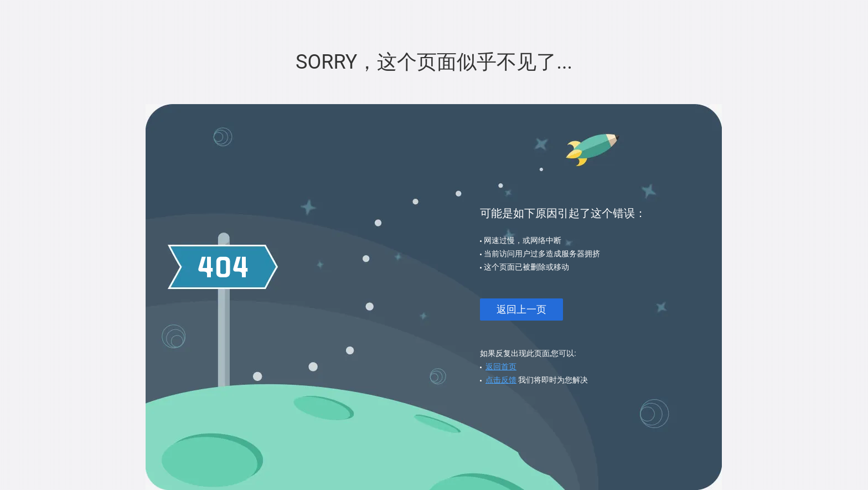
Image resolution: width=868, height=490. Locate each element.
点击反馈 (501, 380)
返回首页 (501, 367)
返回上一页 (521, 309)
